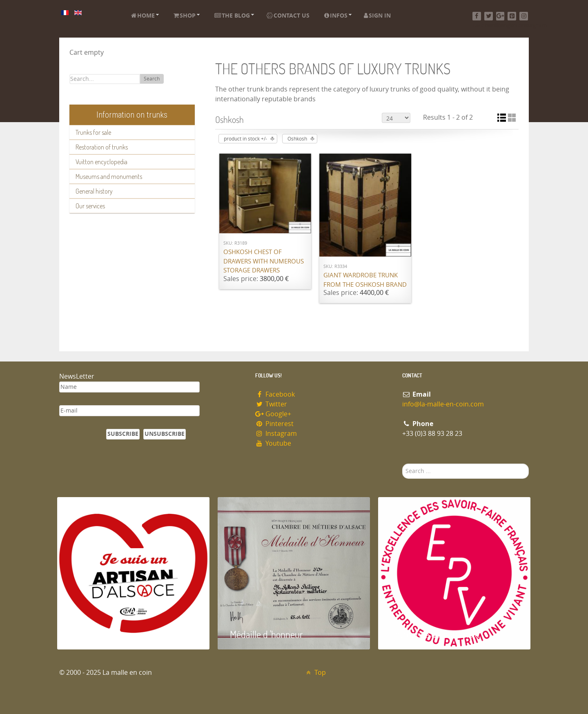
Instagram (276, 434)
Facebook (275, 394)
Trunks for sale (93, 132)
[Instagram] (524, 16)
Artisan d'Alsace (99, 634)
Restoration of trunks (102, 147)
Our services (90, 206)
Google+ (273, 414)
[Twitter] (489, 16)
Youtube (273, 443)
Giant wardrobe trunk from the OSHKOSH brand (365, 280)
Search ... (402, 464)
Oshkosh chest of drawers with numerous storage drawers (264, 261)
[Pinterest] (512, 16)
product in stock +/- (245, 139)
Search (152, 79)
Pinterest (274, 424)
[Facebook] (477, 16)
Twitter (271, 404)
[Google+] (500, 16)
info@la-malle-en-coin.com (443, 404)
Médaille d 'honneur (266, 634)
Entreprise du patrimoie (435, 634)
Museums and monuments (109, 176)
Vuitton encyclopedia (101, 162)
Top (315, 673)
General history (94, 191)
